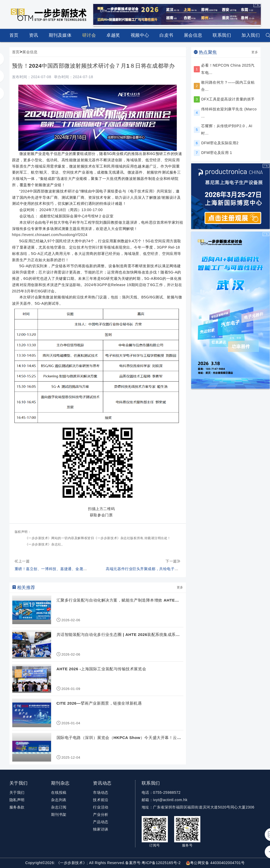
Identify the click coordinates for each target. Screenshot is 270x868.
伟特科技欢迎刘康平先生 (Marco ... (229, 113)
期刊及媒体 (60, 35)
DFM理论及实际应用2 (220, 143)
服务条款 (17, 807)
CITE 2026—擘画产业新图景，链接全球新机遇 (99, 703)
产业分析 (101, 815)
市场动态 (101, 792)
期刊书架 (59, 815)
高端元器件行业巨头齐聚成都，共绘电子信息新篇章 (150, 569)
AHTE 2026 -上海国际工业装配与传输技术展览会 (101, 669)
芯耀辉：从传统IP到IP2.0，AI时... (227, 129)
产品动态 (101, 822)
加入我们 (251, 35)
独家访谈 (101, 829)
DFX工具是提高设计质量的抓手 (228, 99)
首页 (14, 35)
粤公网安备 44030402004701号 (215, 863)
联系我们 (222, 35)
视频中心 (140, 35)
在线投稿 (59, 792)
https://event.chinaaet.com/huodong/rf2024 (50, 235)
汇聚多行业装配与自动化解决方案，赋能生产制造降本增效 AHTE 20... (116, 600)
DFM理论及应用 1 (217, 153)
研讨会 (89, 35)
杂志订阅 (59, 807)
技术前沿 (101, 800)
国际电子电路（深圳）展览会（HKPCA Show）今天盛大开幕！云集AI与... (119, 738)
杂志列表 (59, 800)
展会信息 (193, 37)
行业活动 (101, 807)
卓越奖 (113, 35)
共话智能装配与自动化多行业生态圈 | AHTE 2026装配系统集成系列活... (118, 635)
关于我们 (17, 792)
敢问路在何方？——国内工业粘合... (228, 86)
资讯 (34, 37)
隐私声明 (17, 800)
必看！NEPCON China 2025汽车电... (228, 69)
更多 (180, 587)
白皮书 (166, 35)
